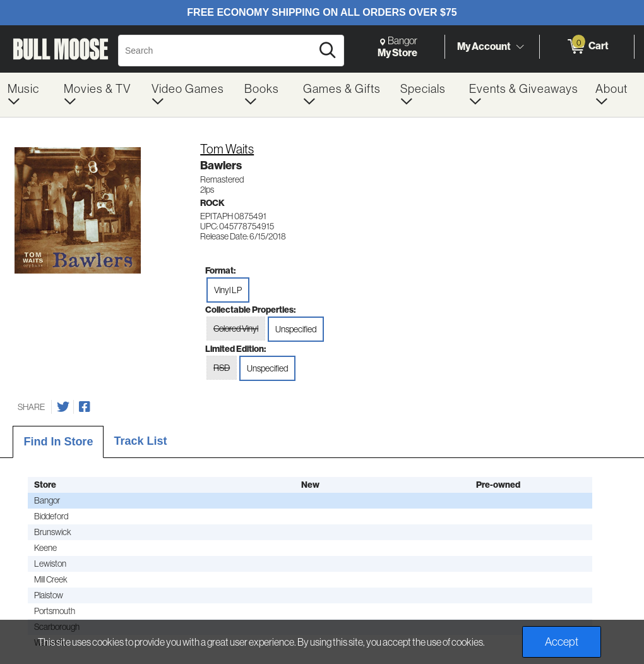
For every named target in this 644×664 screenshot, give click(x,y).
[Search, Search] (217, 51)
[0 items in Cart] (587, 47)
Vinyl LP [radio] (228, 290)
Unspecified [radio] (296, 329)
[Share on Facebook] (85, 407)
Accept (562, 642)
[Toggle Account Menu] (520, 47)
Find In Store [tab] (58, 442)
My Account (484, 46)
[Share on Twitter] (63, 407)
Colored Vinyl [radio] (236, 329)
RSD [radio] (222, 368)
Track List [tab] (140, 441)
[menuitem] (28, 95)
